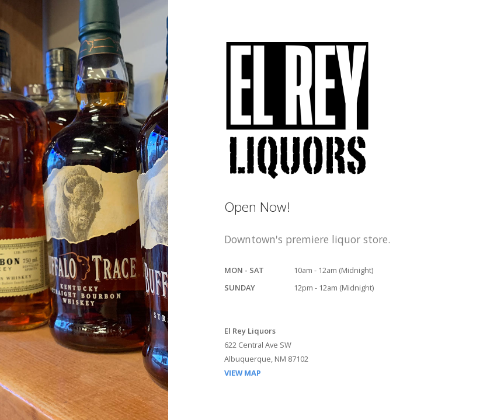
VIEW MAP (243, 373)
